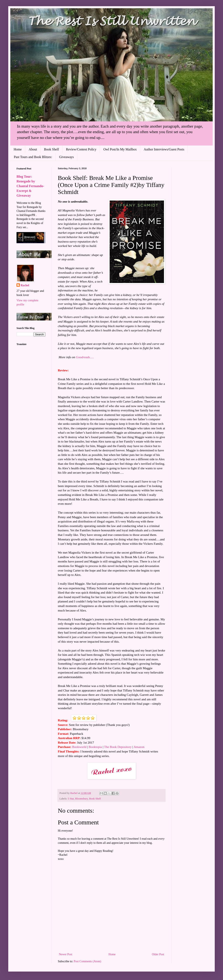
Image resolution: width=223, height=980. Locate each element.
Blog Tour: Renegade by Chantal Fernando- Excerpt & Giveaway (30, 186)
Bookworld (79, 747)
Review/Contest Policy (81, 149)
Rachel (25, 285)
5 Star (71, 799)
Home (18, 149)
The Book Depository (118, 747)
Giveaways (66, 157)
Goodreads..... (85, 357)
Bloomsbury (81, 799)
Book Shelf (51, 149)
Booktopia (95, 747)
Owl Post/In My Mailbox (120, 149)
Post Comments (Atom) (87, 961)
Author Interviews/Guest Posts (164, 149)
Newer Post (66, 954)
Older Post (158, 954)
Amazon (139, 747)
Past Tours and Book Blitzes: (33, 157)
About (33, 149)
